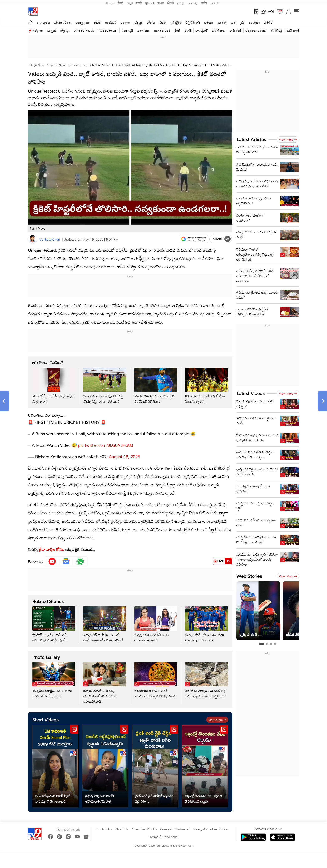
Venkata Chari (50, 239)
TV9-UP (215, 3)
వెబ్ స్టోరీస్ (176, 22)
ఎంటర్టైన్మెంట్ (83, 22)
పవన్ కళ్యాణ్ (293, 31)
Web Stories (249, 576)
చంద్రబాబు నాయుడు (256, 31)
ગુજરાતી (150, 3)
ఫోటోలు (151, 22)
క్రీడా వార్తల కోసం (52, 549)
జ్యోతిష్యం (65, 31)
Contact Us (104, 829)
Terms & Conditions (163, 837)
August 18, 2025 (124, 457)
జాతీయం (209, 22)
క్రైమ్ (242, 22)
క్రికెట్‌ (177, 31)
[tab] (261, 644)
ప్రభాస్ (188, 31)
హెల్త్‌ (234, 22)
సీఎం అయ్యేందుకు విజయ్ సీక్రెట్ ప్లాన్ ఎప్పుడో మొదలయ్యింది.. (53, 799)
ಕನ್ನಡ (130, 3)
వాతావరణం (144, 31)
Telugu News (37, 65)
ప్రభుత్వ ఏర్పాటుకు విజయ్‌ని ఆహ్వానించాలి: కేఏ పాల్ (100, 799)
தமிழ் (180, 3)
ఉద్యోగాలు (38, 31)
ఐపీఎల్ (97, 22)
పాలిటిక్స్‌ (269, 22)
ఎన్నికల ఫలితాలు (63, 22)
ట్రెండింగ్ (222, 22)
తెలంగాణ (126, 22)
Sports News (58, 65)
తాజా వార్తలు (43, 22)
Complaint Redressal (175, 829)
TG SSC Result (108, 31)
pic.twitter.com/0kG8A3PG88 (106, 445)
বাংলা (161, 3)
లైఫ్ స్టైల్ (139, 22)
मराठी (139, 3)
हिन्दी (121, 3)
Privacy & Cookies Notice (210, 829)
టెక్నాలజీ (52, 31)
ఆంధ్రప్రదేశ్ (111, 22)
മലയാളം (193, 3)
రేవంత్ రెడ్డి (277, 31)
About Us (122, 829)
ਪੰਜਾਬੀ (171, 3)
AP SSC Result (84, 31)
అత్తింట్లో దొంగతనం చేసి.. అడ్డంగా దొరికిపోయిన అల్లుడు (204, 799)
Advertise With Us (144, 829)
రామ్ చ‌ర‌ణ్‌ (236, 31)
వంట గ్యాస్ (127, 31)
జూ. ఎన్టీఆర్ (202, 31)
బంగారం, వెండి (162, 31)
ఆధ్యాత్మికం (255, 22)
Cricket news (79, 65)
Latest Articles (251, 139)
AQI (271, 11)
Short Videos (45, 720)
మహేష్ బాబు (219, 31)
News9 (110, 3)
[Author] (33, 239)
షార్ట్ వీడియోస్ (193, 22)
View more (217, 720)
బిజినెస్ (163, 22)
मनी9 (204, 3)
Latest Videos (251, 393)
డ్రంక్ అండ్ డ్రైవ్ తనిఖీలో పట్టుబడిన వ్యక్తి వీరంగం (154, 799)
